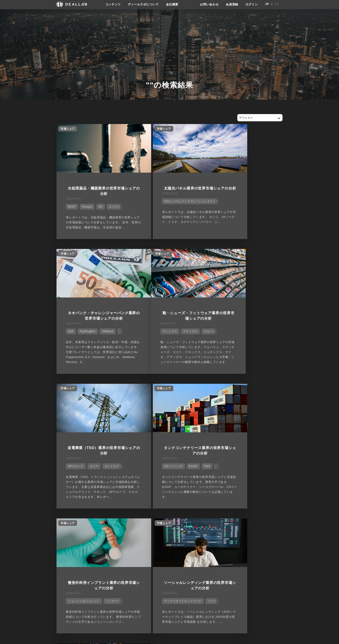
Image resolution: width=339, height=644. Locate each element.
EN (277, 4)
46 (324, 529)
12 (48, 529)
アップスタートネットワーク (161, 480)
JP (267, 4)
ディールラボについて (142, 4)
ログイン (251, 4)
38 (259, 529)
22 (129, 529)
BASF (70, 204)
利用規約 (213, 581)
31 (202, 529)
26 (161, 529)
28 (178, 529)
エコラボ (112, 204)
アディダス (94, 339)
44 (308, 529)
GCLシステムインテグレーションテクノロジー (172, 204)
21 (121, 529)
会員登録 (231, 4)
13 (56, 529)
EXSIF (248, 339)
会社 (174, 565)
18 (96, 529)
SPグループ (150, 339)
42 (292, 529)
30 (194, 529)
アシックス (73, 339)
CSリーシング (228, 339)
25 (153, 529)
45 (316, 529)
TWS (261, 339)
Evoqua (85, 204)
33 (218, 529)
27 (170, 529)
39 (267, 529)
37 (251, 529)
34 (227, 529)
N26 (221, 204)
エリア (168, 339)
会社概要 (172, 4)
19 (105, 529)
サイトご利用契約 (217, 565)
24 (145, 529)
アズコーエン (227, 480)
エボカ (246, 480)
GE (98, 204)
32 (210, 529)
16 (80, 529)
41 (284, 529)
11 (39, 529)
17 (88, 529)
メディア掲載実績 (183, 581)
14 (64, 529)
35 (235, 529)
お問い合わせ (207, 4)
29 (186, 529)
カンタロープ (266, 480)
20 (113, 529)
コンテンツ (110, 4)
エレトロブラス (189, 339)
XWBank (258, 204)
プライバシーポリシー (222, 573)
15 (72, 529)
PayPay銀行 (238, 204)
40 (275, 529)
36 (243, 529)
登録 (246, 565)
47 (332, 529)
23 (137, 529)
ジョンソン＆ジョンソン (82, 480)
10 (31, 529)
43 (300, 529)
